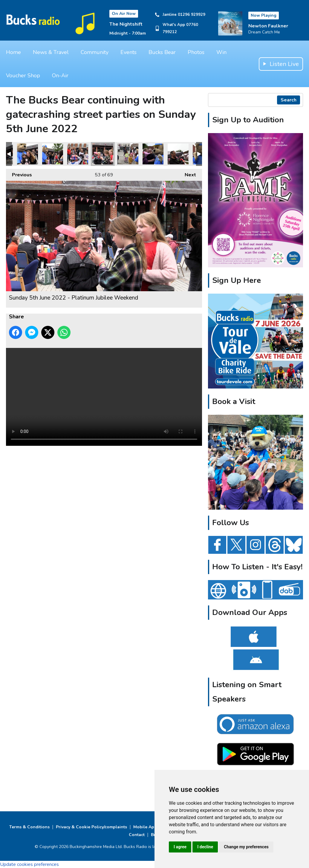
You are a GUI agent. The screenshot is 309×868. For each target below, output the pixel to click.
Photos (196, 52)
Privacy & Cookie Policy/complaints (91, 827)
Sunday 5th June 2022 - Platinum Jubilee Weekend (27, 154)
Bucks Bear (162, 52)
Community (95, 52)
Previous (19, 174)
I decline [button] (205, 847)
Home (13, 52)
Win (221, 52)
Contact (137, 835)
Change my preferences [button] (246, 847)
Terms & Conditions (29, 827)
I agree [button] (180, 847)
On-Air (60, 75)
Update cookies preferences (29, 864)
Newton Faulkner (268, 26)
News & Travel (51, 52)
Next (187, 174)
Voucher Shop (23, 75)
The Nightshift (126, 24)
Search (289, 100)
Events (129, 52)
